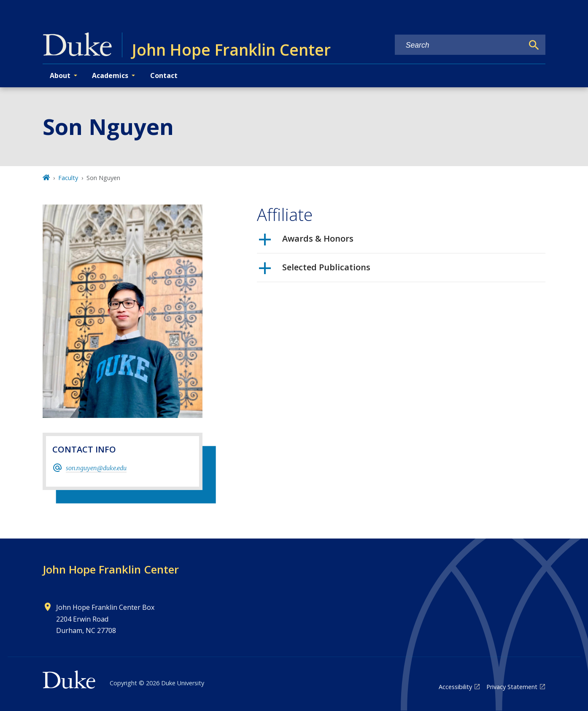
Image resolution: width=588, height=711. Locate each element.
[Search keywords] (459, 45)
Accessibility (455, 687)
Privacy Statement (512, 687)
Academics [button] (110, 75)
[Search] (534, 45)
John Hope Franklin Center (111, 569)
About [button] (60, 75)
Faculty (68, 178)
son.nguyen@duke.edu (96, 468)
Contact (164, 75)
